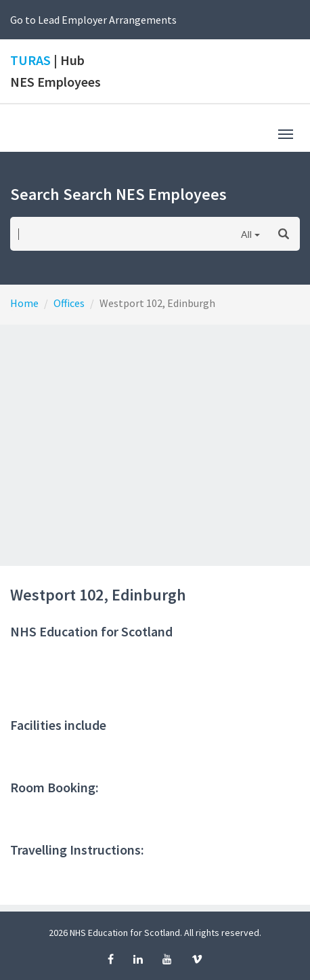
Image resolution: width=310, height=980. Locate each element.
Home (24, 303)
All (246, 234)
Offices (69, 303)
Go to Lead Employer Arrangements (93, 20)
